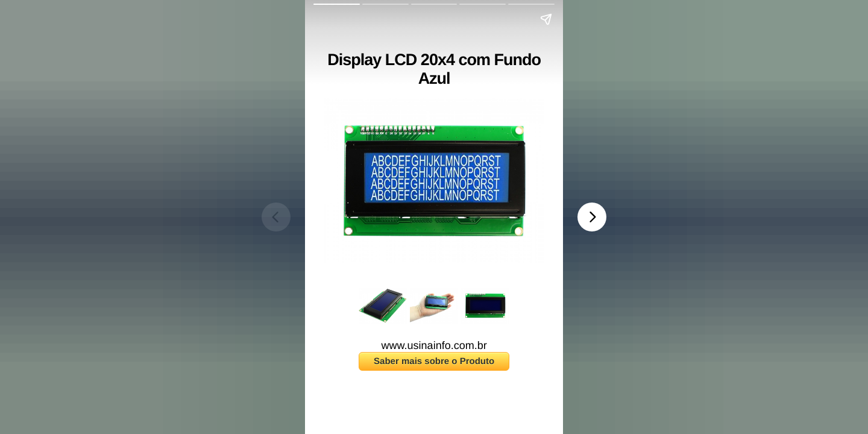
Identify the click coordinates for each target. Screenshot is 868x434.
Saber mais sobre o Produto (434, 361)
